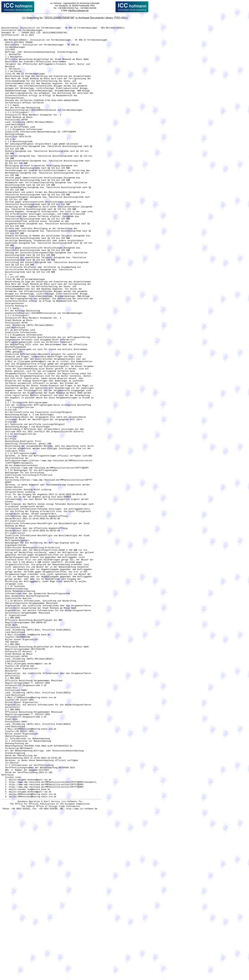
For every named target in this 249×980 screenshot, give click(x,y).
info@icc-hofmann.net (78, 11)
